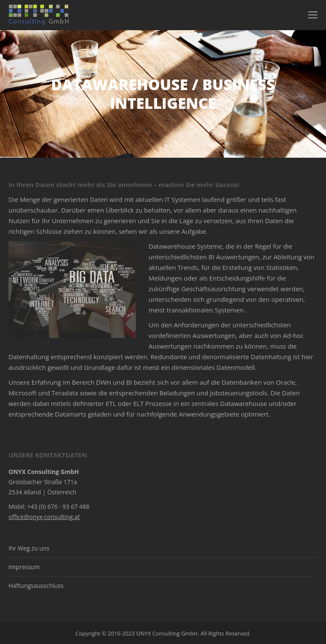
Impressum (24, 567)
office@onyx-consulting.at (44, 517)
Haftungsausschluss (36, 586)
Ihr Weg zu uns (29, 548)
